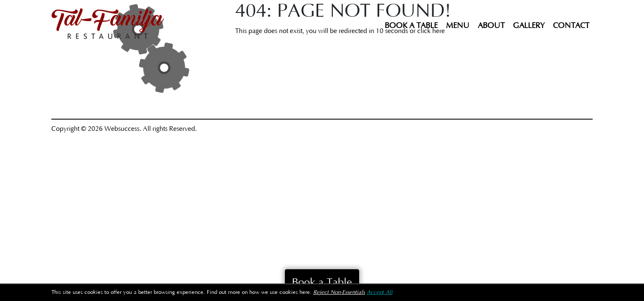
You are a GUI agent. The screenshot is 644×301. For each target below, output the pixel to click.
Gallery (529, 26)
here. (306, 292)
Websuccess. (123, 129)
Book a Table (411, 26)
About (491, 26)
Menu (458, 26)
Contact (571, 26)
